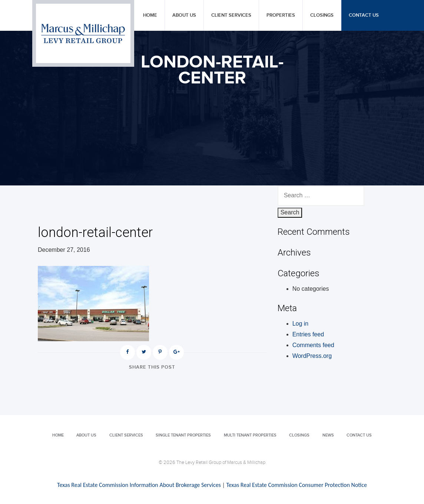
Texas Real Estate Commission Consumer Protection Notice (296, 485)
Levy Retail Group (83, 33)
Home (150, 15)
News (328, 435)
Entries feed (308, 334)
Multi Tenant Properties (250, 435)
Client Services (231, 15)
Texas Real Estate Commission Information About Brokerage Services (139, 485)
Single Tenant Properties (183, 435)
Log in (301, 324)
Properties (281, 15)
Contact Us (364, 15)
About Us (184, 15)
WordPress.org (312, 356)
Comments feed (313, 345)
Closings (322, 15)
